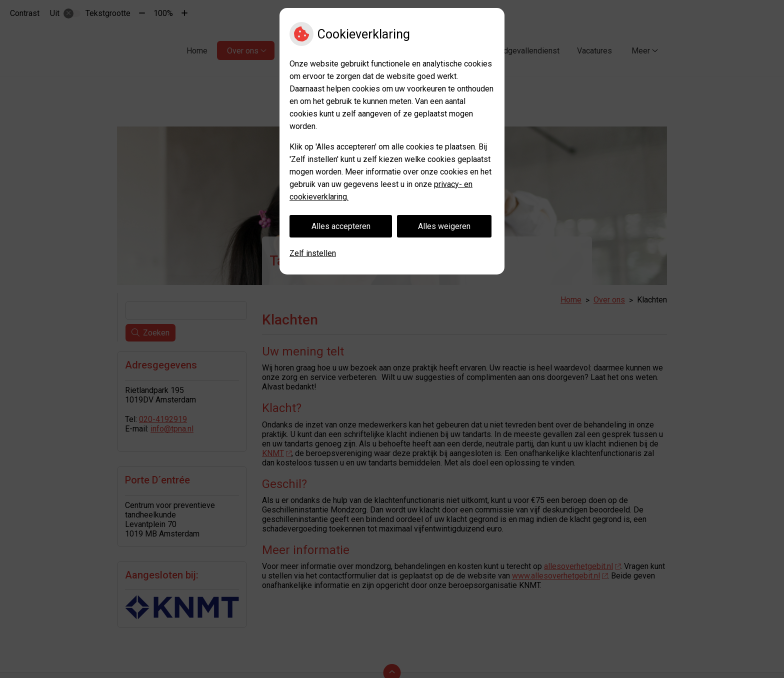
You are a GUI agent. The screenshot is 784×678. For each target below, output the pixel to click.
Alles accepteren (341, 226)
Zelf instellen (313, 253)
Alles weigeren (444, 226)
